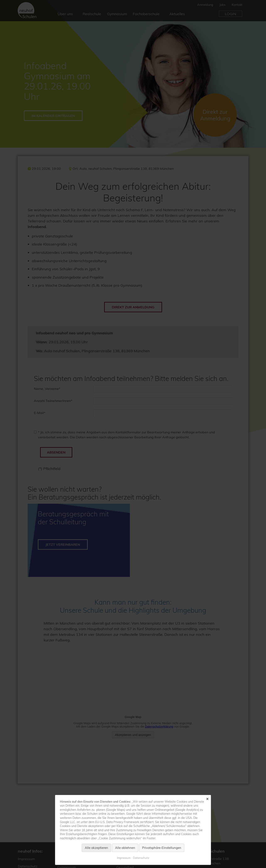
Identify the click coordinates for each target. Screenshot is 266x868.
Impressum (124, 858)
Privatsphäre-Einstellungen (162, 848)
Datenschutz (141, 858)
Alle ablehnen (125, 848)
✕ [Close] (207, 799)
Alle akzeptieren (96, 848)
